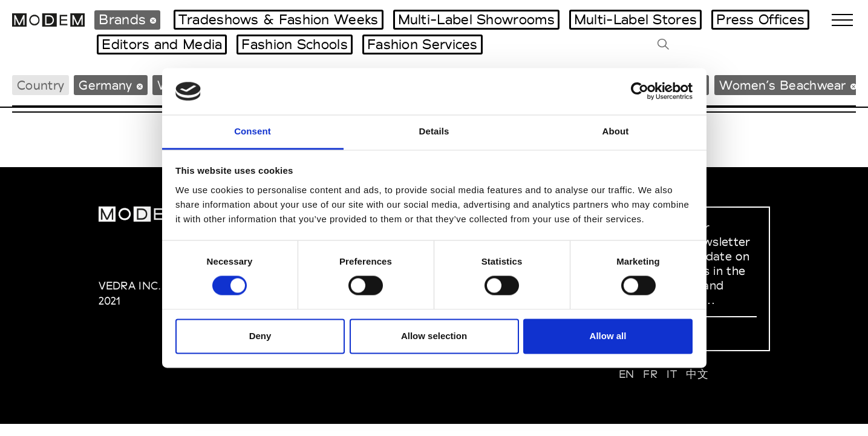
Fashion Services (423, 44)
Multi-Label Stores (635, 19)
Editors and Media (162, 44)
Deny (260, 336)
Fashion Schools (295, 44)
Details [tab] (434, 131)
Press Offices (760, 19)
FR (650, 374)
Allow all (608, 336)
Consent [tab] (253, 131)
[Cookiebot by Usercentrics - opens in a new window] (640, 91)
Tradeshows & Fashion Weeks (279, 19)
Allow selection (434, 336)
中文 (697, 374)
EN (627, 374)
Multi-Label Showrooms (476, 19)
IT (672, 374)
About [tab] (616, 131)
